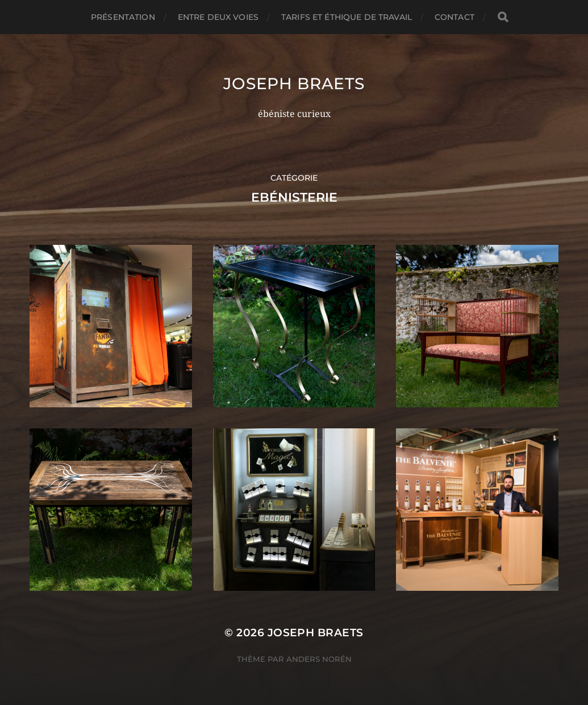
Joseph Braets (294, 84)
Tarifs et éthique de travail (347, 17)
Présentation (123, 17)
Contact (454, 17)
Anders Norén (319, 659)
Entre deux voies (218, 17)
